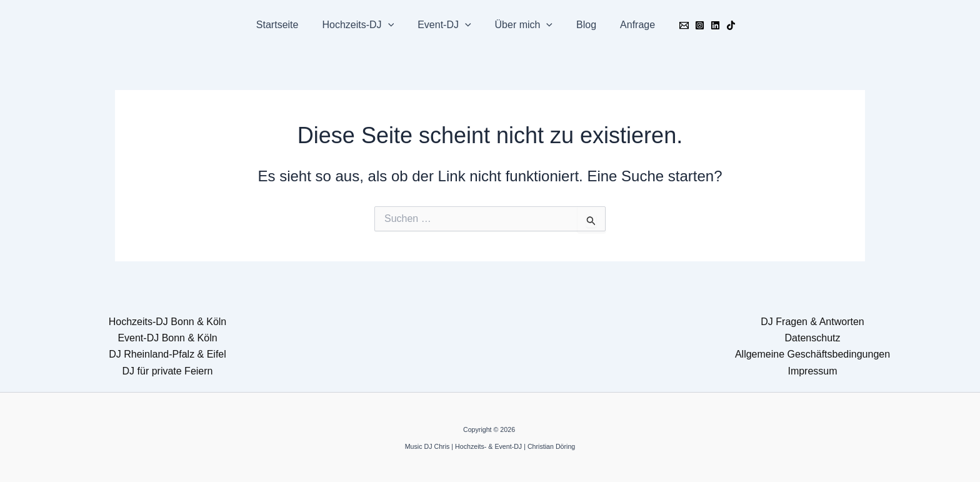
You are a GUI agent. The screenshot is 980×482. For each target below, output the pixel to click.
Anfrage (628, 25)
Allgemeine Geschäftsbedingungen (812, 354)
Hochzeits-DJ (363, 25)
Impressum (812, 371)
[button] (394, 25)
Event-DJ (446, 25)
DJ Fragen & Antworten (812, 322)
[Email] (673, 25)
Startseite (287, 25)
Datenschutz (813, 338)
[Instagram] (688, 25)
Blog (581, 25)
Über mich (522, 25)
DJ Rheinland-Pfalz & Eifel (167, 354)
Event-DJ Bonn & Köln (167, 338)
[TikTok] (720, 25)
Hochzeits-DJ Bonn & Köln (168, 322)
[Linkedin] (704, 25)
